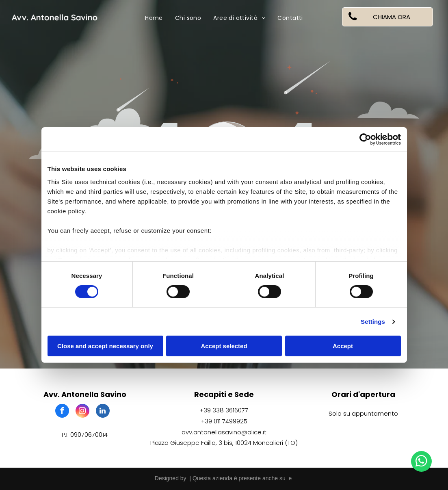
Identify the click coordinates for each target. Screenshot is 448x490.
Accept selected (224, 346)
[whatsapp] (421, 462)
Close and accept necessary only (105, 346)
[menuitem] (154, 18)
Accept (343, 346)
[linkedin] (103, 412)
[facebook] (62, 412)
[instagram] (82, 412)
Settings (373, 322)
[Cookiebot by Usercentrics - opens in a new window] (365, 139)
